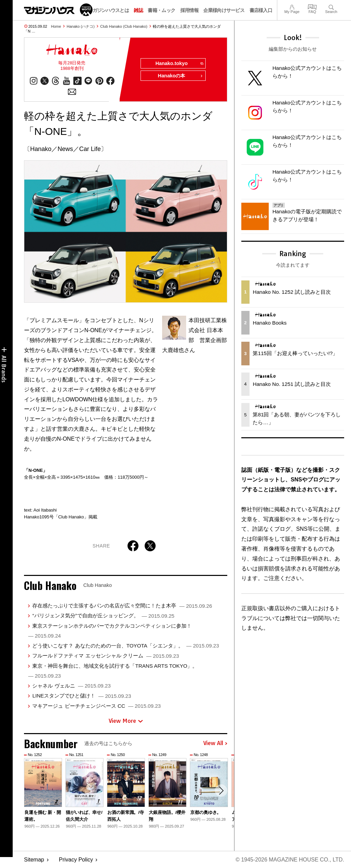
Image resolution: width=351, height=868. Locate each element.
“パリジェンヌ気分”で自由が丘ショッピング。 (103, 615)
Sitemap (34, 860)
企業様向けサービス (224, 10)
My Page (292, 6)
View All (215, 744)
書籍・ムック (161, 10)
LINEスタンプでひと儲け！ (82, 696)
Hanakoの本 (180, 76)
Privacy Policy (76, 860)
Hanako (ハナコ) (81, 26)
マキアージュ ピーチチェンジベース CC (96, 706)
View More (126, 721)
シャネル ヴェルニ (71, 686)
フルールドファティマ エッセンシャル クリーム (106, 656)
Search (331, 6)
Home (56, 26)
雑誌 (138, 10)
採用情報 (189, 10)
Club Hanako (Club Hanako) (124, 26)
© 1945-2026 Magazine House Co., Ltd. (290, 860)
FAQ (312, 6)
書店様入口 (261, 10)
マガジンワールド (58, 10)
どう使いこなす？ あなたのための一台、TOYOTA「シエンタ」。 (125, 646)
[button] (221, 791)
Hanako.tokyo (179, 64)
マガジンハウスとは (108, 10)
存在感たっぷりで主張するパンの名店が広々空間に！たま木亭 (122, 606)
